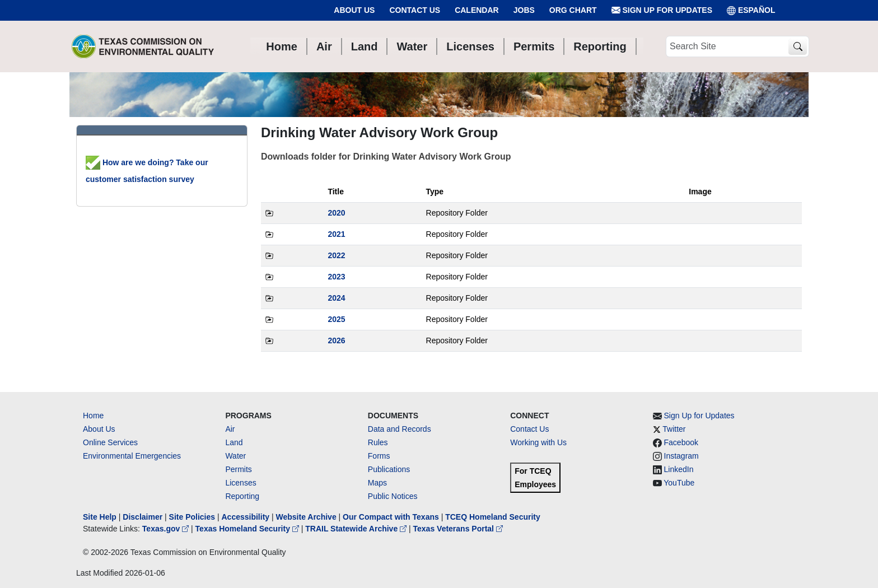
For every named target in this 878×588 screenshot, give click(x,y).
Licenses (240, 483)
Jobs (524, 10)
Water (235, 456)
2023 (336, 277)
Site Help (100, 517)
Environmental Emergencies (132, 456)
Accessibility (246, 517)
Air (230, 429)
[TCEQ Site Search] (798, 47)
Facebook (681, 442)
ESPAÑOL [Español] (751, 10)
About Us (354, 10)
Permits (238, 469)
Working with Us (538, 442)
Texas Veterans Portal (458, 529)
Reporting (242, 496)
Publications (389, 469)
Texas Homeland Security (248, 529)
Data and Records (400, 429)
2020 (336, 213)
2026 (336, 340)
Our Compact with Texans (391, 517)
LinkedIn (679, 469)
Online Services (110, 442)
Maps (377, 483)
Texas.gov (167, 529)
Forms (379, 456)
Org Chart (573, 10)
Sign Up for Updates (662, 10)
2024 (336, 298)
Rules (378, 442)
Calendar (477, 10)
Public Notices (393, 496)
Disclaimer (143, 517)
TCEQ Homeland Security (493, 517)
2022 (336, 255)
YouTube (679, 483)
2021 (336, 234)
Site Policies (192, 517)
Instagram (681, 456)
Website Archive (306, 517)
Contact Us (415, 10)
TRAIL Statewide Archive (357, 529)
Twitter (674, 429)
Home (93, 416)
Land (234, 442)
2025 (336, 319)
